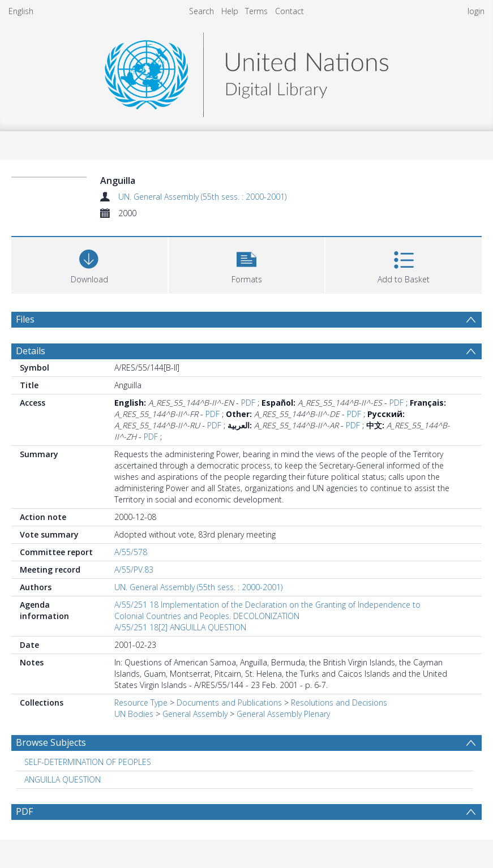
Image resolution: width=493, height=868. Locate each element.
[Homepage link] (246, 72)
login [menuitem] (476, 11)
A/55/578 (131, 552)
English (21, 11)
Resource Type (141, 702)
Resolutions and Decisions (339, 702)
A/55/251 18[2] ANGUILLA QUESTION (180, 627)
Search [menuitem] (202, 11)
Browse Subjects (51, 742)
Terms (256, 11)
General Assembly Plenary (283, 714)
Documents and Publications (229, 702)
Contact (290, 11)
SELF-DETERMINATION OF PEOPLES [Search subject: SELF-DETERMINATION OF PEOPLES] (88, 762)
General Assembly (195, 714)
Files (25, 319)
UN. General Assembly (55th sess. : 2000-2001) (202, 197)
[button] (247, 264)
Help (230, 11)
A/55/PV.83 (134, 570)
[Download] (89, 264)
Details (31, 351)
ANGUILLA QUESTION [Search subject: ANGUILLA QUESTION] (63, 779)
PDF (248, 403)
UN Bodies (134, 714)
